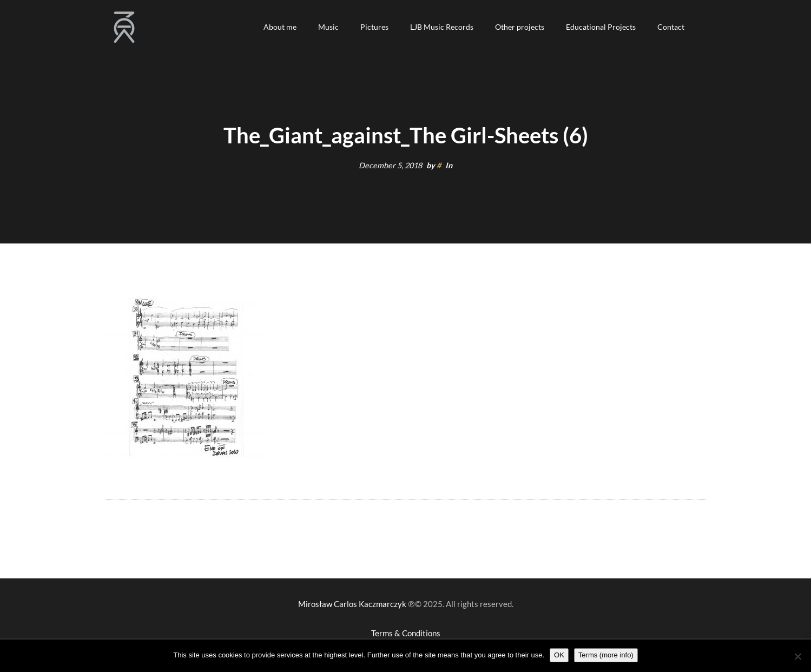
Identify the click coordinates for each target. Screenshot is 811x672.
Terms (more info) (606, 655)
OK (559, 655)
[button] (280, 27)
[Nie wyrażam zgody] (797, 656)
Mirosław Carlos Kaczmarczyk (352, 604)
